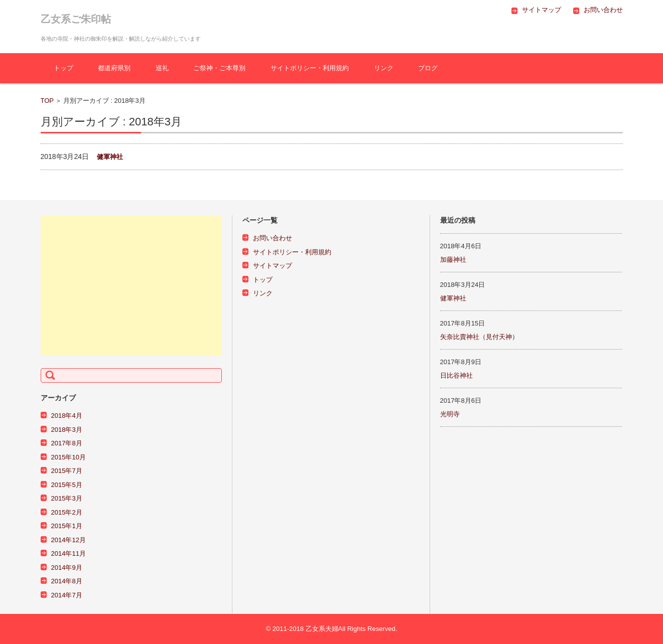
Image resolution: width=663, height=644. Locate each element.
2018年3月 (67, 430)
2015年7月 (67, 471)
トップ (63, 68)
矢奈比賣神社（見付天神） (479, 337)
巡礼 (162, 68)
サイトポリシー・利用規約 (310, 68)
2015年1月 (67, 526)
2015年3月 (67, 498)
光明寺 (450, 414)
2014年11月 (69, 553)
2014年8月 (67, 581)
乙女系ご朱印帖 (76, 19)
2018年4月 (67, 416)
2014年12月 (69, 540)
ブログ (428, 68)
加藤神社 (453, 260)
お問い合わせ (273, 238)
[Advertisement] (131, 285)
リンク (384, 68)
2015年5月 (67, 485)
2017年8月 (67, 443)
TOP (47, 101)
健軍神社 (110, 157)
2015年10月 (69, 457)
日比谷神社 (456, 375)
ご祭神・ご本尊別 (219, 68)
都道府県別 (114, 68)
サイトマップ (273, 266)
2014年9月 (67, 568)
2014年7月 (67, 595)
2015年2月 (67, 512)
